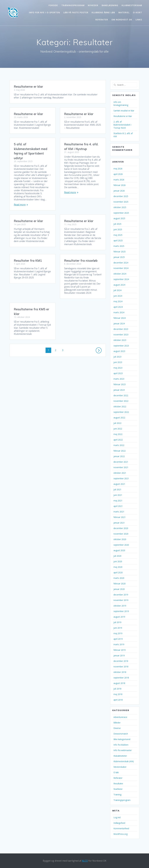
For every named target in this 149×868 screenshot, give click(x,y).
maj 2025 (118, 235)
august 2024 (119, 285)
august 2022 (119, 418)
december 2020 (121, 528)
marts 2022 (119, 445)
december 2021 (121, 462)
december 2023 (121, 329)
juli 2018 (117, 689)
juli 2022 (117, 423)
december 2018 (121, 661)
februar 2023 (120, 384)
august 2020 (119, 550)
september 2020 (121, 545)
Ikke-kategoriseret (122, 739)
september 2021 (121, 478)
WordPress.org (120, 834)
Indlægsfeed (119, 823)
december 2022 (121, 395)
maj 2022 (118, 434)
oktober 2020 (120, 539)
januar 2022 (119, 456)
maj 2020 (118, 567)
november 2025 (121, 202)
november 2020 (121, 534)
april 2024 (118, 307)
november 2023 (121, 335)
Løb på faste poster (76, 12)
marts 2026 (119, 180)
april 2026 (118, 174)
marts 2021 (119, 512)
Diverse (117, 728)
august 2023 (119, 351)
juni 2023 (118, 362)
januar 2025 (119, 257)
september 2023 (121, 346)
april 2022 (118, 440)
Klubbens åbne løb (103, 12)
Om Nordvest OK (122, 20)
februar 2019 (120, 650)
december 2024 (121, 263)
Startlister (118, 789)
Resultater (118, 783)
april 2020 (118, 572)
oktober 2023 (120, 340)
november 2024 (121, 268)
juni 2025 (118, 229)
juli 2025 (117, 224)
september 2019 (121, 611)
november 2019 (121, 600)
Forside (53, 5)
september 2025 (121, 213)
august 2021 (119, 484)
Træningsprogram (73, 5)
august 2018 (119, 683)
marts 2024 (119, 312)
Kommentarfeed (121, 828)
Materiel (124, 12)
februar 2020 (120, 584)
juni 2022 (118, 429)
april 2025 (118, 240)
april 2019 (118, 639)
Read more (20, 205)
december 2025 (121, 196)
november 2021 (121, 467)
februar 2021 (120, 517)
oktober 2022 (120, 406)
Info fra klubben (121, 745)
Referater (102, 20)
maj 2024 (118, 301)
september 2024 (121, 279)
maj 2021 (118, 501)
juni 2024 (118, 296)
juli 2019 (117, 622)
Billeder (117, 723)
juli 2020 (117, 556)
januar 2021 (119, 523)
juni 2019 (118, 628)
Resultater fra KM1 (78, 242)
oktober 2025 (120, 207)
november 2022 (121, 401)
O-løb (116, 772)
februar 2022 (120, 451)
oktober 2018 (120, 672)
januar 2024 (119, 323)
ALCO (85, 861)
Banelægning (110, 5)
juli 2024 (117, 290)
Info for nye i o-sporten (44, 12)
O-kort (138, 12)
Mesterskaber (120, 767)
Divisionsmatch (121, 734)
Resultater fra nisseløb (30, 257)
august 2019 (119, 617)
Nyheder (93, 5)
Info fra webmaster (123, 750)
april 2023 (118, 373)
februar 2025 (120, 252)
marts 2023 (119, 379)
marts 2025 (119, 246)
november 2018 (121, 667)
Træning (117, 795)
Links (139, 20)
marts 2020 (119, 578)
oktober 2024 (120, 274)
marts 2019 (119, 644)
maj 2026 (118, 169)
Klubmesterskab (132, 5)
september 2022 (121, 412)
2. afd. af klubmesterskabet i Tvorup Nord (122, 125)
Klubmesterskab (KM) (124, 761)
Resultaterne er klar (28, 86)
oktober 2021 (120, 473)
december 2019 (121, 595)
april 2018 (118, 700)
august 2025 (119, 218)
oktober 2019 (120, 606)
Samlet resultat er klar (124, 111)
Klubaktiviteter (120, 756)
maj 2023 (118, 368)
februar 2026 (120, 185)
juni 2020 (118, 561)
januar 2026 (119, 191)
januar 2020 (119, 589)
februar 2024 (120, 318)
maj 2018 (118, 694)
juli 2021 (117, 489)
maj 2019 (118, 633)
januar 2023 (119, 390)
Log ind (117, 817)
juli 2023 (117, 357)
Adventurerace (120, 717)
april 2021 (118, 506)
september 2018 (121, 678)
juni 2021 (118, 495)
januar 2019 (119, 655)
